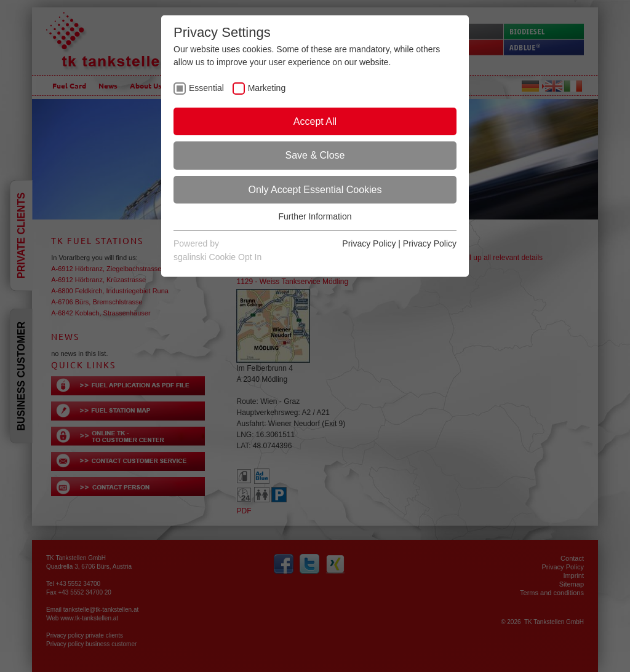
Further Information (315, 216)
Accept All (315, 121)
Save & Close (315, 155)
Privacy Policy (369, 243)
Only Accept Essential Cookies (315, 190)
